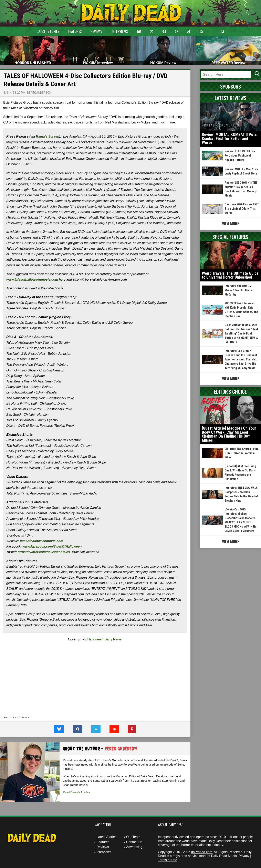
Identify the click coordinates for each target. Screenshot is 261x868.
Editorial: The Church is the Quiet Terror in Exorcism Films (242, 453)
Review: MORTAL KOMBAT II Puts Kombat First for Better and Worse (229, 138)
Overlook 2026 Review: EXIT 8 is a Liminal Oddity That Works (242, 209)
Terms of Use (168, 860)
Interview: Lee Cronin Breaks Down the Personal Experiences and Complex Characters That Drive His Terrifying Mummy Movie (241, 359)
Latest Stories (48, 31)
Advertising (134, 847)
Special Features (230, 237)
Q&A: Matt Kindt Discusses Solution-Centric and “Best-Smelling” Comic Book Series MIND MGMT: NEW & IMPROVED (242, 333)
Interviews (120, 31)
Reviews (97, 31)
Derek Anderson (39, 93)
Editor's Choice (230, 391)
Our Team (133, 837)
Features (75, 31)
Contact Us (134, 842)
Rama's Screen (48, 136)
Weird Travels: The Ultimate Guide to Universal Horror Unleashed (230, 275)
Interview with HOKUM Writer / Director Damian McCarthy (239, 290)
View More (231, 223)
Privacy (244, 856)
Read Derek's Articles (76, 792)
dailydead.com (202, 852)
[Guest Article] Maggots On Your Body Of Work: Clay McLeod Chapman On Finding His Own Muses (229, 434)
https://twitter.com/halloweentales (44, 552)
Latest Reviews (231, 98)
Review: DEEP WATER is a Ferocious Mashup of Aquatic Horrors (240, 156)
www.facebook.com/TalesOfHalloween (52, 546)
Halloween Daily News (105, 639)
